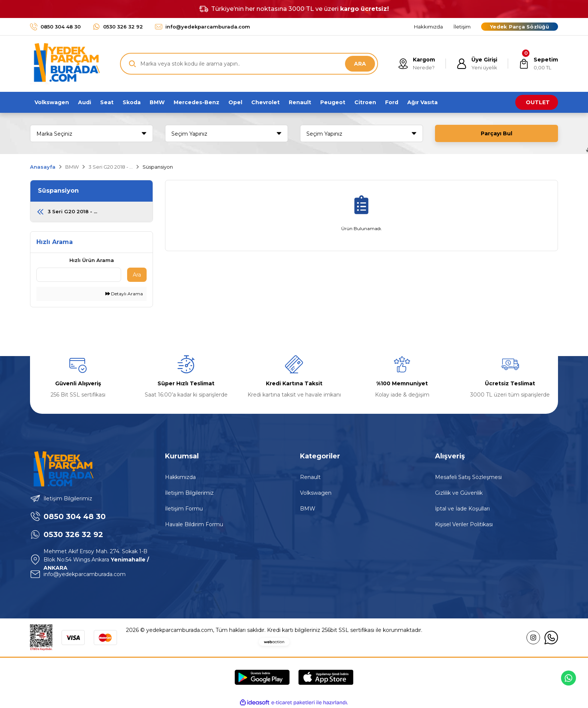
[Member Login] (477, 64)
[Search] (249, 64)
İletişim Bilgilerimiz (189, 493)
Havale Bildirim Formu (194, 524)
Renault (310, 477)
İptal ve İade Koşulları (462, 509)
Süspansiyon (158, 167)
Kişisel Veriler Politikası (464, 524)
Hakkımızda (180, 477)
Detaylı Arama (124, 294)
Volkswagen (316, 493)
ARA (360, 64)
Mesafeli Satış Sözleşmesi (468, 477)
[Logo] (65, 64)
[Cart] (538, 64)
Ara (137, 275)
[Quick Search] (79, 275)
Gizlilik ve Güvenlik (459, 493)
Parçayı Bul (496, 133)
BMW (308, 509)
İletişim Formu (184, 509)
